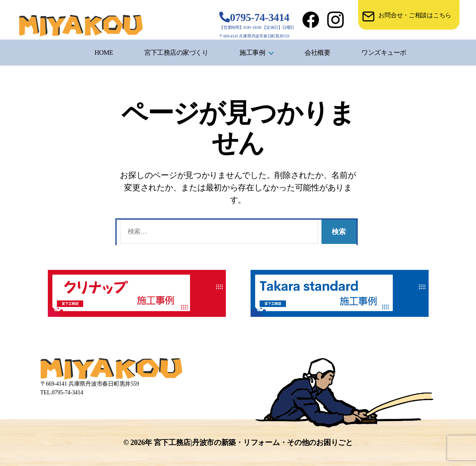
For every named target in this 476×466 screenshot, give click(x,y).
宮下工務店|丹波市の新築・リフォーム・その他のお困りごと (253, 443)
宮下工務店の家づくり (176, 53)
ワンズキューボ (384, 53)
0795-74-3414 (260, 18)
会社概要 (317, 53)
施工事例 (252, 53)
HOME (104, 53)
